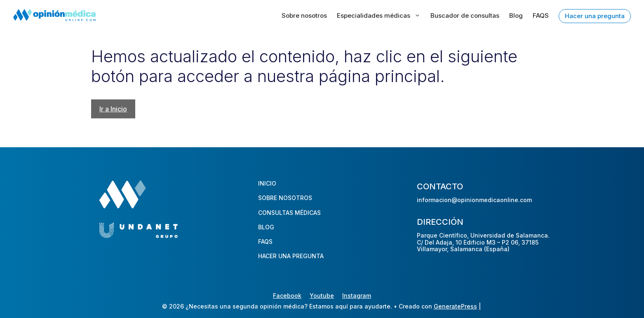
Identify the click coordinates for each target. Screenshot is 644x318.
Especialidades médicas (379, 16)
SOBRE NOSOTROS (285, 198)
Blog (516, 15)
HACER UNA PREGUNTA (291, 256)
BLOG (266, 227)
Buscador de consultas (465, 15)
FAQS (541, 15)
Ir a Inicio (113, 109)
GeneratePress (455, 306)
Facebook (287, 296)
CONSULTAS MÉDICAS (289, 213)
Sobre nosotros (304, 15)
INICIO (267, 183)
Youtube (322, 296)
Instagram (357, 296)
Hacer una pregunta (595, 16)
